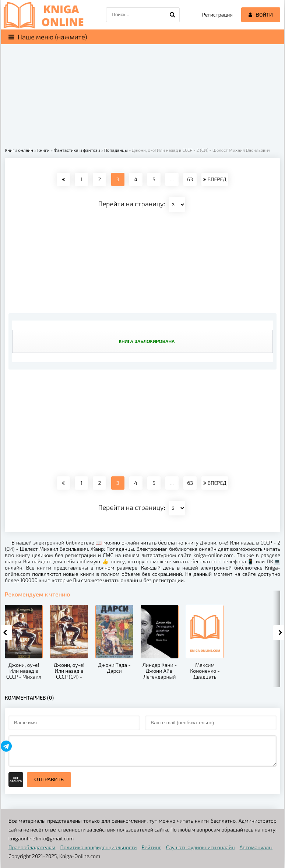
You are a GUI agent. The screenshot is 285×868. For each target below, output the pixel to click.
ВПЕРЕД (215, 179)
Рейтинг (152, 847)
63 (190, 179)
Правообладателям (32, 847)
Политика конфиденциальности (99, 847)
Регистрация (217, 15)
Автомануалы (256, 847)
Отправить (49, 779)
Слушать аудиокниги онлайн (200, 847)
